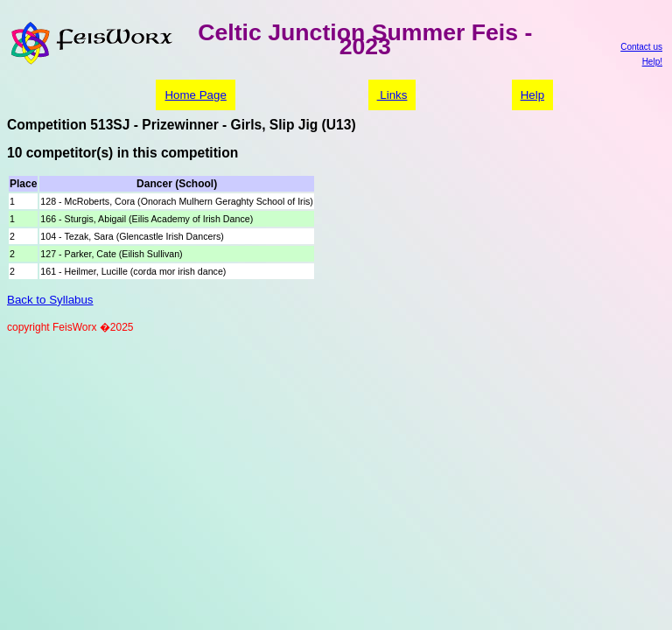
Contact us (641, 47)
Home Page (195, 95)
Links (392, 95)
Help (532, 95)
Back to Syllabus (50, 300)
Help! (652, 62)
